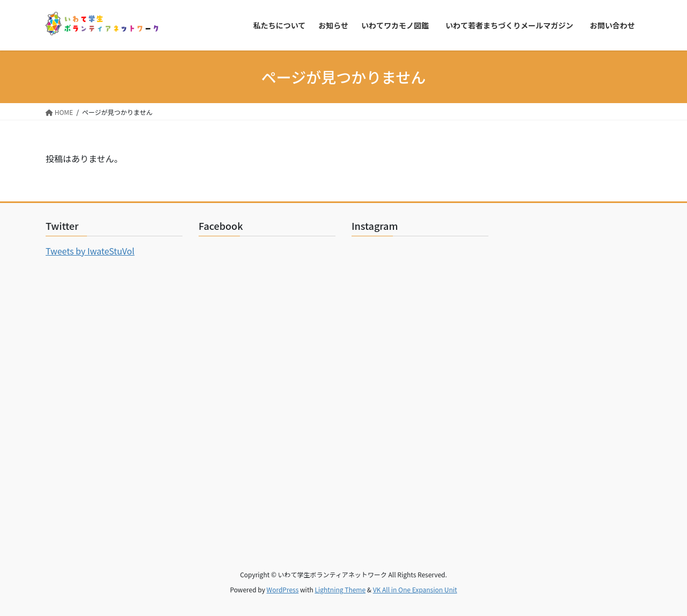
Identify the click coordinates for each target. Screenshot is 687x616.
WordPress (283, 589)
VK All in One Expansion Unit (415, 589)
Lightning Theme (340, 589)
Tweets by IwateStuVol (90, 251)
